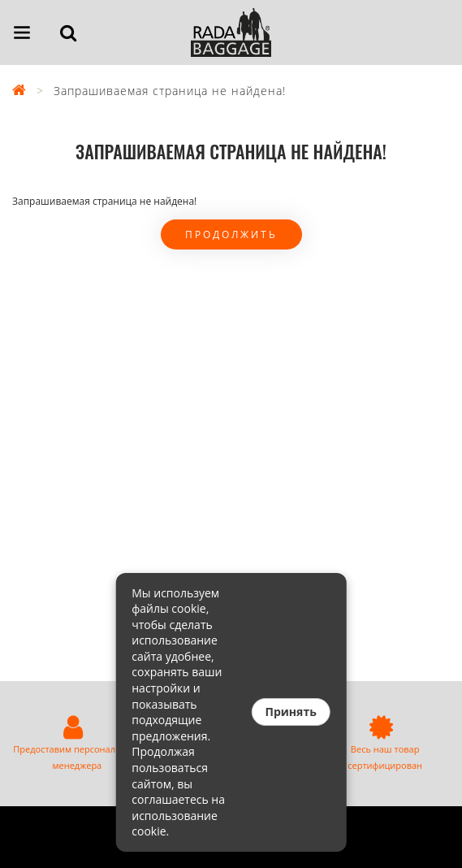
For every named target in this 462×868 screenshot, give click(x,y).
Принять (290, 712)
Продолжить (231, 234)
